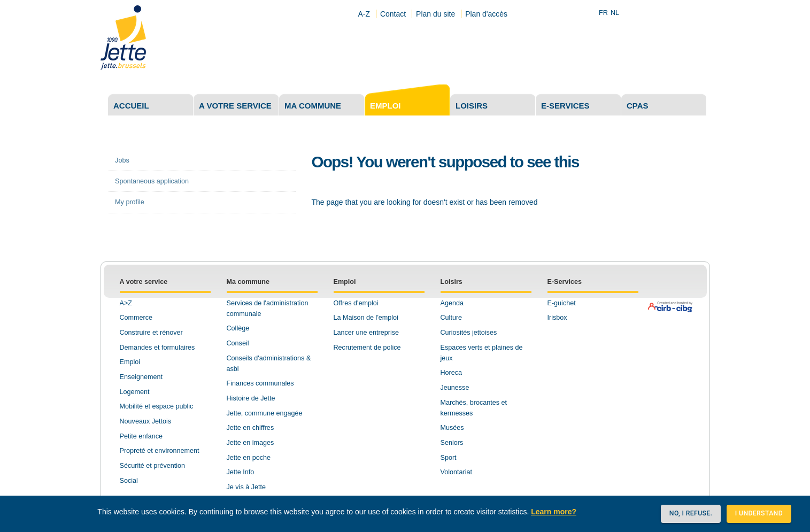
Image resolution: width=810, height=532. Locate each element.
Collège (238, 328)
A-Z (364, 14)
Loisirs (472, 106)
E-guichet (562, 303)
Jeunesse (455, 388)
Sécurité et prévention (153, 466)
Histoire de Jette (251, 398)
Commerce (136, 318)
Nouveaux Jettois (146, 421)
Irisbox (557, 318)
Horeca (452, 373)
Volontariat (457, 472)
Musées (452, 428)
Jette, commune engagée (265, 413)
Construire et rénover (151, 333)
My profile (130, 202)
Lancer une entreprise (367, 333)
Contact (393, 14)
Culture (452, 318)
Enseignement (141, 377)
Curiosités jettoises (469, 333)
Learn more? (554, 512)
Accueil (131, 106)
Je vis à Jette (246, 487)
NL (615, 13)
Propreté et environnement (160, 451)
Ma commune (313, 106)
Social (129, 481)
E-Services (565, 282)
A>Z (126, 303)
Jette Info (241, 472)
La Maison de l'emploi (366, 318)
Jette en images (250, 443)
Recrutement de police (367, 348)
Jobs (122, 160)
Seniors (452, 443)
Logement (135, 392)
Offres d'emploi (356, 303)
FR (603, 13)
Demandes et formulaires (157, 348)
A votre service (235, 106)
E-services (565, 106)
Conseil (238, 343)
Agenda (452, 303)
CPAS (638, 106)
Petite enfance (141, 436)
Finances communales (260, 383)
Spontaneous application (152, 181)
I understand (759, 514)
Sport (449, 458)
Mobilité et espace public (157, 406)
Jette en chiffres (250, 428)
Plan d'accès (486, 14)
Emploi (385, 106)
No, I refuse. (691, 514)
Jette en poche (249, 458)
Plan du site (435, 14)
